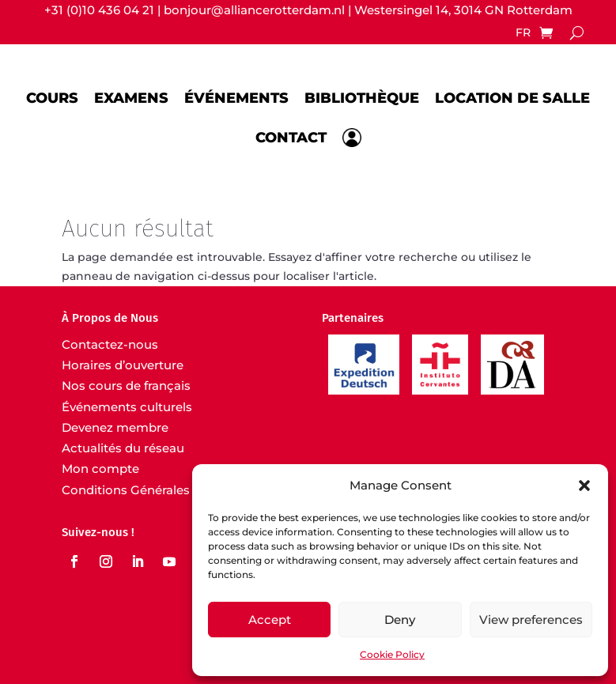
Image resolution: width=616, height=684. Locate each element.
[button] (584, 486)
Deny (400, 620)
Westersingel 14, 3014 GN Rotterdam (463, 10)
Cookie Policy (392, 654)
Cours (52, 96)
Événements (236, 96)
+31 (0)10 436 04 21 (99, 10)
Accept (270, 620)
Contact (291, 138)
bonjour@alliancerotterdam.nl (254, 10)
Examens (131, 96)
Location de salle (512, 96)
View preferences (531, 620)
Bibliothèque (362, 96)
